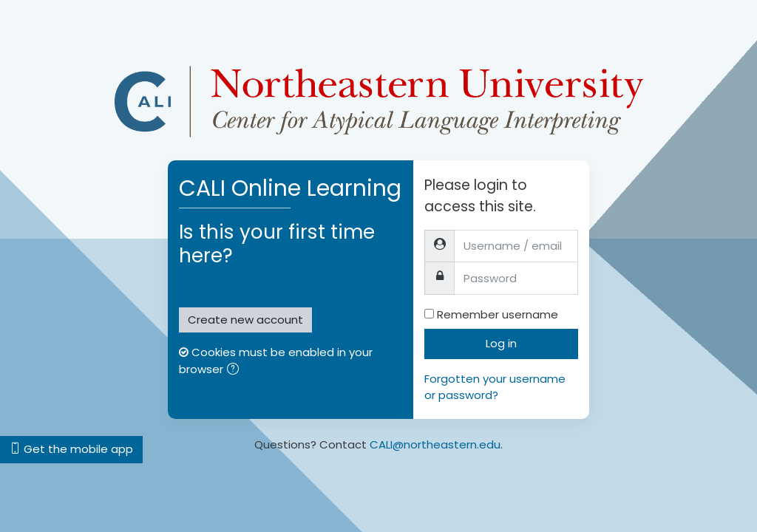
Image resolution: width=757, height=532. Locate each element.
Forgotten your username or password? (495, 387)
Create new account (245, 320)
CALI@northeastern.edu (435, 444)
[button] (236, 371)
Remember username (498, 314)
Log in (501, 343)
